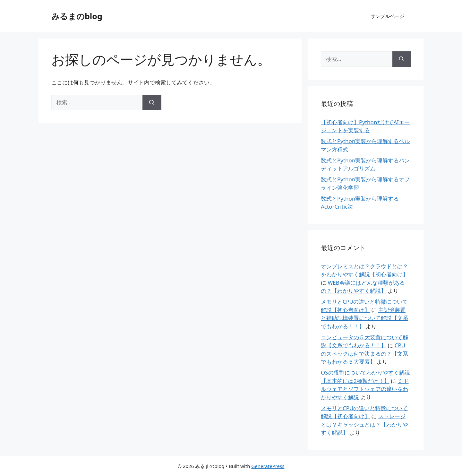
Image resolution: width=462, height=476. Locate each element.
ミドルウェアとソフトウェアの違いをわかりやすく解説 (365, 389)
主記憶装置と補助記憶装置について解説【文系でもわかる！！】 (364, 318)
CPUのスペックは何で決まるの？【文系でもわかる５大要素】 (364, 353)
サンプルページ (387, 16)
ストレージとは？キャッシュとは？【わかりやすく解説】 (364, 424)
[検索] (152, 102)
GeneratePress (268, 466)
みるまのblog (77, 16)
